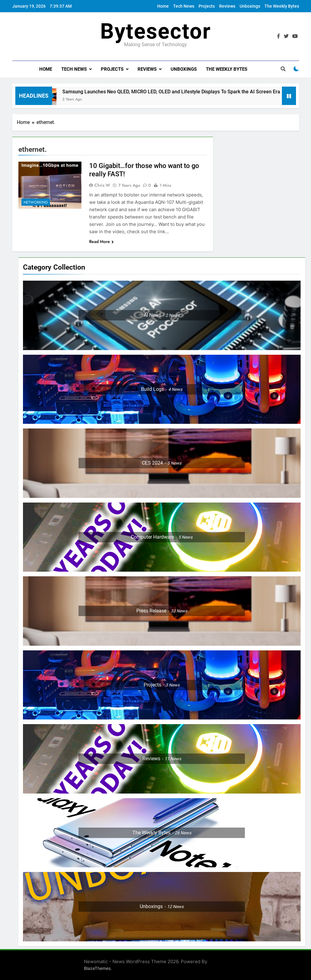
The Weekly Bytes (282, 6)
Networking (36, 202)
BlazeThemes (97, 968)
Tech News (184, 6)
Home (163, 6)
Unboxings (250, 6)
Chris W (102, 185)
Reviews (227, 6)
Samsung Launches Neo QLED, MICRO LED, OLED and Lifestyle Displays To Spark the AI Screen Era (176, 92)
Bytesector (156, 31)
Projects (207, 6)
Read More (101, 241)
